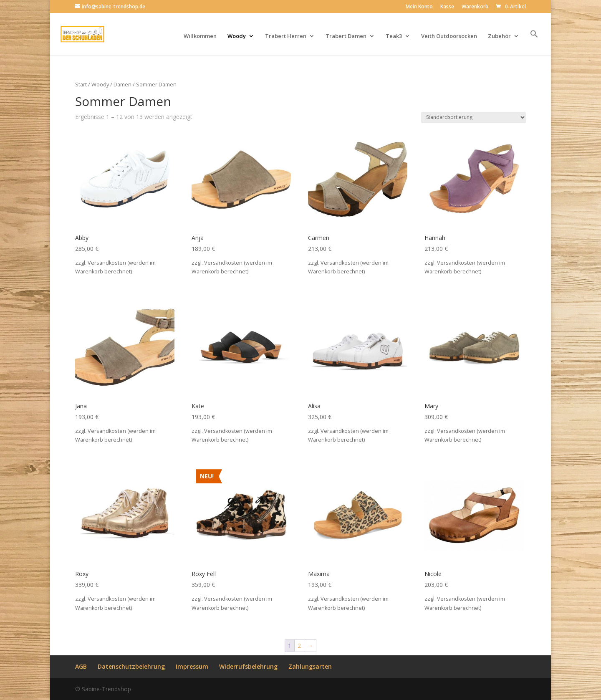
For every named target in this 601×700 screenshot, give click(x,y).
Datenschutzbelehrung (131, 666)
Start (81, 84)
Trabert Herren (286, 36)
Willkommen (200, 36)
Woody (237, 36)
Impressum (192, 666)
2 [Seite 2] (299, 646)
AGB (81, 666)
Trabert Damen (346, 36)
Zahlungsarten (310, 666)
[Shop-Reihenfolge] (473, 118)
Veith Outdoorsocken (449, 36)
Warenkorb (475, 7)
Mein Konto (419, 7)
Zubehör (499, 36)
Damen (122, 84)
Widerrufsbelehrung (248, 666)
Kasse (447, 7)
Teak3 (394, 36)
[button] (534, 43)
